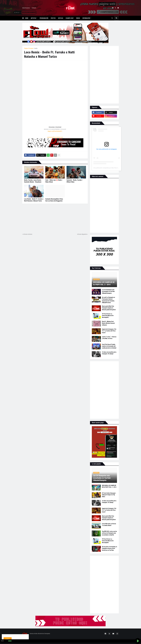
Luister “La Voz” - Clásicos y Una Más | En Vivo (109, 338)
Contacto (34, 8)
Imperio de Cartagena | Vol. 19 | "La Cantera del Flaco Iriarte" (109, 331)
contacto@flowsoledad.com (55, 137)
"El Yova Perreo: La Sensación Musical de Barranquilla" (108, 316)
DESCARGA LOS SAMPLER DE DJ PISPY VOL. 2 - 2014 (104, 283)
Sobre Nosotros (26, 8)
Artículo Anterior (28, 234)
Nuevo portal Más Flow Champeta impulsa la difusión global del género (109, 308)
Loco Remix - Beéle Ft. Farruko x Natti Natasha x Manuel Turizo (34, 200)
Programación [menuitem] (44, 18)
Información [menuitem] (86, 18)
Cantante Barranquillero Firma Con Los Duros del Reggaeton (54, 200)
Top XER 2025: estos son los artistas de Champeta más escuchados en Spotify (109, 533)
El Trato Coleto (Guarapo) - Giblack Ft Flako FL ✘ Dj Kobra (109, 495)
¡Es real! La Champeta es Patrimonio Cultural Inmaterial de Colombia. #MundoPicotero (108, 300)
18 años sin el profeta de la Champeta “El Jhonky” (109, 353)
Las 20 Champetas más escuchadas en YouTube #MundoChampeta (108, 291)
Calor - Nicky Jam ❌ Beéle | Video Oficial (54, 181)
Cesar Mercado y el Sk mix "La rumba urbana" (109, 525)
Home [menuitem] (27, 18)
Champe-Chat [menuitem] (70, 18)
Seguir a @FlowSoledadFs (55, 131)
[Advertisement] (38, 74)
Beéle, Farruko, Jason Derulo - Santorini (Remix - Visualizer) (33, 181)
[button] (24, 18)
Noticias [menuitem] (61, 18)
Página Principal (29, 48)
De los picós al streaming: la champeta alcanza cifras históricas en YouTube (109, 548)
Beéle (36, 48)
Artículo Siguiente (82, 234)
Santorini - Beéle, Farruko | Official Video (74, 181)
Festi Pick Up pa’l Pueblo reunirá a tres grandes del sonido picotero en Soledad (109, 346)
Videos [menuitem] (78, 18)
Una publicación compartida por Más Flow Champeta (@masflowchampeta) (114, 168)
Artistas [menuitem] (33, 18)
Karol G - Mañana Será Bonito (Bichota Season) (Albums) (108, 323)
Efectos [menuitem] (53, 18)
